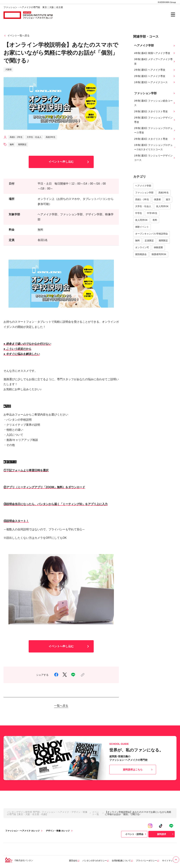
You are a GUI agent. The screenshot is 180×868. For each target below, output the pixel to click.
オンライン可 (142, 247)
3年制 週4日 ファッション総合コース (155, 103)
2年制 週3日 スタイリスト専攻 (155, 139)
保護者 (157, 199)
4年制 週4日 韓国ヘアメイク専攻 (155, 53)
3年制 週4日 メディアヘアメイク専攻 (155, 61)
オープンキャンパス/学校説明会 (152, 234)
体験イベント (142, 227)
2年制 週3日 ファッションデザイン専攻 (155, 120)
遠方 (168, 199)
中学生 (139, 213)
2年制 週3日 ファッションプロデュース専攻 (155, 130)
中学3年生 (152, 213)
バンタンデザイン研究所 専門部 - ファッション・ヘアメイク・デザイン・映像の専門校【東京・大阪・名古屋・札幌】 (47, 813)
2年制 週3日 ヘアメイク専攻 (155, 76)
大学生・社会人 (143, 206)
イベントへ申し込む (69, 162)
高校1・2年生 (142, 199)
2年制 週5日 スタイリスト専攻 (155, 112)
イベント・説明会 (136, 834)
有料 (155, 220)
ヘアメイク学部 (143, 186)
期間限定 (163, 241)
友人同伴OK (162, 206)
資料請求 (166, 834)
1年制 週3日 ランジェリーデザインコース (155, 158)
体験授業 (158, 247)
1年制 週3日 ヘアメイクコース (155, 82)
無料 (137, 241)
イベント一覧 (96, 813)
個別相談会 (141, 254)
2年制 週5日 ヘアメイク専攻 (155, 70)
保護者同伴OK (159, 254)
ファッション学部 (144, 193)
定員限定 (149, 241)
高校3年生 (164, 193)
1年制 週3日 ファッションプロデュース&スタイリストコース (155, 147)
